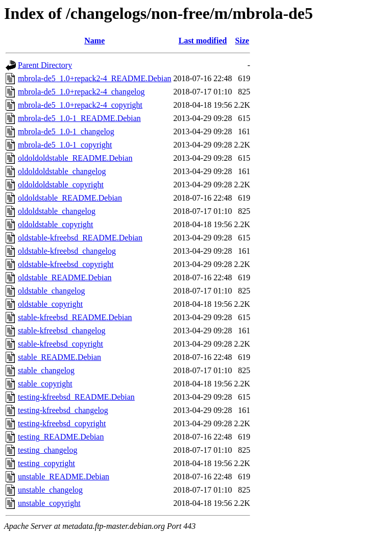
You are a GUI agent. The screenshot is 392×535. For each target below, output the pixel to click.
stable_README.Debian (59, 357)
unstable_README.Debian (64, 477)
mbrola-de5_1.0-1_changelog (66, 131)
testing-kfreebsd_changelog (63, 410)
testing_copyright (46, 463)
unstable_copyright (49, 503)
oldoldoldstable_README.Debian (75, 158)
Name (94, 41)
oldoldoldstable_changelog (62, 171)
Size (242, 41)
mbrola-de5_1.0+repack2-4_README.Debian (95, 78)
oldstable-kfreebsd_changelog (67, 251)
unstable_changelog (50, 490)
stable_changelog (46, 370)
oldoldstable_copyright (56, 224)
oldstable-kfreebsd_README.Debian (80, 238)
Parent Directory (45, 65)
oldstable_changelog (52, 291)
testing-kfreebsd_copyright (62, 423)
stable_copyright (45, 384)
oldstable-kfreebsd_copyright (66, 264)
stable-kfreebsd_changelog (62, 331)
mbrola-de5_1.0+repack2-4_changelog (81, 92)
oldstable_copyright (50, 304)
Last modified (203, 41)
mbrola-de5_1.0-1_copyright (65, 145)
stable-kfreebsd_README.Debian (75, 317)
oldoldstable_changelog (57, 211)
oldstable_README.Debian (65, 277)
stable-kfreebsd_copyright (60, 344)
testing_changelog (47, 450)
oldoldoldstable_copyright (61, 185)
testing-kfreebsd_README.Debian (76, 397)
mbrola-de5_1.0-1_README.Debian (79, 118)
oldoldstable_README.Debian (70, 198)
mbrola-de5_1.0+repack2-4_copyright (80, 105)
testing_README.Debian (61, 437)
